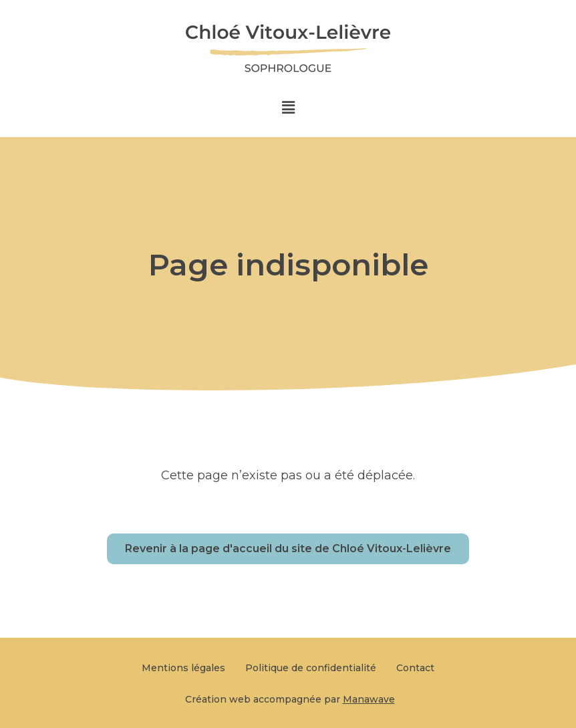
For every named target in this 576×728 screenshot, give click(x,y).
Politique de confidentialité (311, 668)
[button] (288, 108)
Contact (415, 668)
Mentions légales (183, 668)
